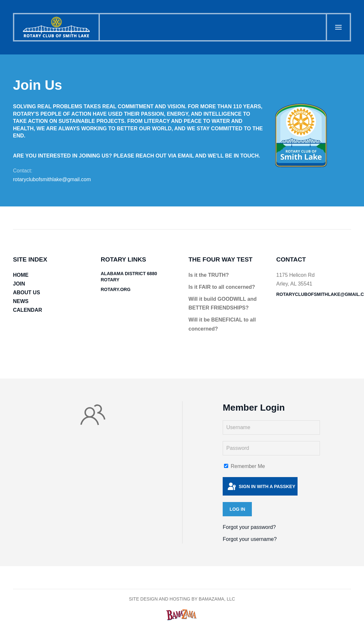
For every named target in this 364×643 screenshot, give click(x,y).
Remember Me (244, 466)
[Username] (271, 427)
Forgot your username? (250, 539)
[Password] (271, 448)
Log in (237, 509)
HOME (21, 275)
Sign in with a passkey (261, 487)
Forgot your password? (249, 527)
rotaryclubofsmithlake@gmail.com (52, 179)
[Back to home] (57, 27)
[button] (338, 27)
